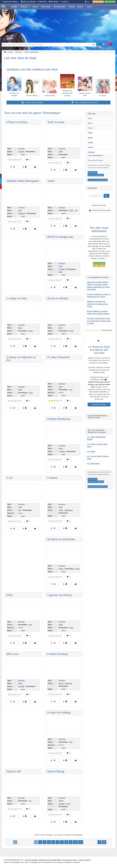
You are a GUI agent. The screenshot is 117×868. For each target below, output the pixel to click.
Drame (61, 569)
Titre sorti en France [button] (95, 160)
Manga (35, 6)
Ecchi (68, 804)
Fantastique (69, 510)
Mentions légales (31, 860)
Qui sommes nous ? (70, 860)
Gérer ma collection (29, 2)
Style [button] (90, 123)
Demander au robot (99, 405)
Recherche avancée (99, 205)
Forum (90, 6)
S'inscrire (99, 266)
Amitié (90, 142)
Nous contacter (85, 860)
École (71, 210)
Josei (20, 210)
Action (61, 510)
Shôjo (61, 152)
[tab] (99, 118)
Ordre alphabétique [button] (96, 155)
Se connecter (99, 263)
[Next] (99, 842)
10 (75, 842)
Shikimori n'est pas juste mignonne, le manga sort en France (98, 304)
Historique (22, 213)
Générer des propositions (34, 102)
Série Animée (46, 6)
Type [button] (90, 118)
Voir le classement (85, 102)
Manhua (80, 6)
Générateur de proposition (101, 210)
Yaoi (71, 390)
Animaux (91, 152)
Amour (90, 147)
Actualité (15, 6)
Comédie (21, 152)
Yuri (76, 210)
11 (81, 842)
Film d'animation (60, 6)
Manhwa (72, 6)
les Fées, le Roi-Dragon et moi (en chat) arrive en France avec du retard (99, 321)
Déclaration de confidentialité (50, 860)
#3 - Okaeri (91, 451)
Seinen (61, 801)
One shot (21, 149)
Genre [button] (91, 128)
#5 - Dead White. (94, 463)
